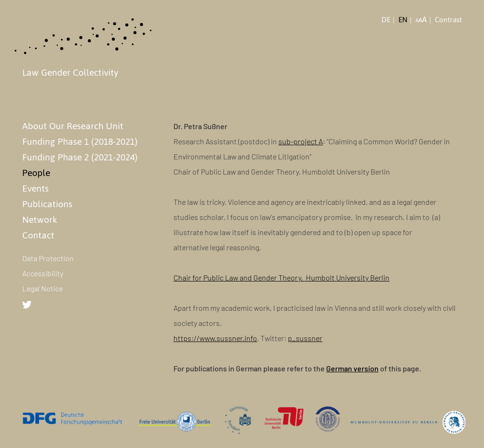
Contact (38, 235)
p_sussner (305, 338)
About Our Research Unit (73, 126)
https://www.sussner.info (215, 338)
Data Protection (48, 258)
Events (35, 188)
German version (352, 368)
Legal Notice (43, 288)
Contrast (448, 20)
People (36, 173)
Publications (47, 204)
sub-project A (301, 141)
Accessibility (43, 273)
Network (40, 220)
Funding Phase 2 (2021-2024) (80, 157)
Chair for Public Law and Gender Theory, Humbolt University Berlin (281, 277)
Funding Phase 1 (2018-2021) (80, 141)
